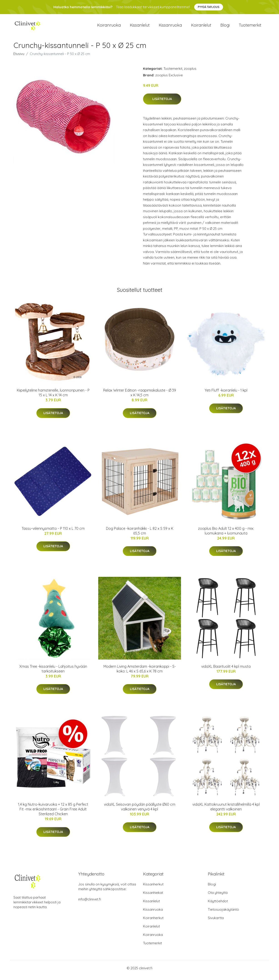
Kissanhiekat (153, 897)
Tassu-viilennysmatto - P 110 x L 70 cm (53, 532)
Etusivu (19, 58)
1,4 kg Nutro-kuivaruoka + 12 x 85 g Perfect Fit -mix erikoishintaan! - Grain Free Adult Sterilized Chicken (53, 813)
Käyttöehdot (218, 905)
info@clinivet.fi (90, 903)
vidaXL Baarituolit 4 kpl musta (226, 670)
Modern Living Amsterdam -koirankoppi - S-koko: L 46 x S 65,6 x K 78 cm (140, 673)
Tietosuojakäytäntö (223, 914)
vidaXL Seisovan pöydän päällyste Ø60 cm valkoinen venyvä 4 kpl (140, 811)
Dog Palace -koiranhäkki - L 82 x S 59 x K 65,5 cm (140, 535)
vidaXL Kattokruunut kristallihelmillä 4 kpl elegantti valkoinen (226, 811)
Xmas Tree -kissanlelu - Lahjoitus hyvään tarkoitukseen (53, 673)
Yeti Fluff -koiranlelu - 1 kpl (226, 394)
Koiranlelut (201, 27)
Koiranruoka (109, 27)
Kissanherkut (153, 888)
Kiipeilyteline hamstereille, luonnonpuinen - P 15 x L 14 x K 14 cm (53, 397)
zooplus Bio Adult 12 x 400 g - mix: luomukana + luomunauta (226, 535)
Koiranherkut (153, 922)
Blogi (225, 27)
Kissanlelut (140, 27)
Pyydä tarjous (209, 7)
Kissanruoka (170, 27)
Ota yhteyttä (218, 897)
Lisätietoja (162, 103)
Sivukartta (216, 922)
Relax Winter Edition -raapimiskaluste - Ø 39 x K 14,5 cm (140, 397)
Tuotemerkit (250, 27)
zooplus (190, 72)
